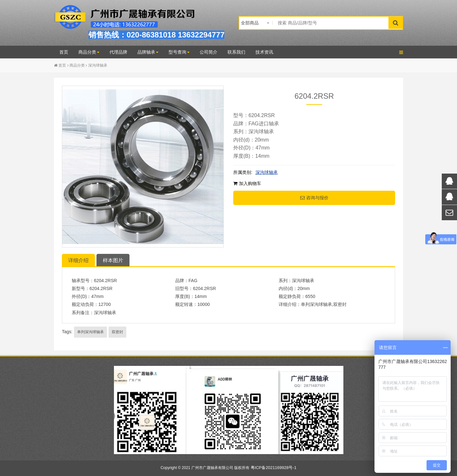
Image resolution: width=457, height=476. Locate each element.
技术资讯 (264, 52)
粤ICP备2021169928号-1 (274, 468)
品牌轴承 (148, 52)
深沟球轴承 (98, 65)
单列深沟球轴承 (90, 332)
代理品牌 (118, 52)
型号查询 (179, 52)
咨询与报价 (314, 198)
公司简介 (209, 52)
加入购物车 (247, 183)
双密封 (117, 332)
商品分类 (89, 52)
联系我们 (236, 52)
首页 (64, 52)
